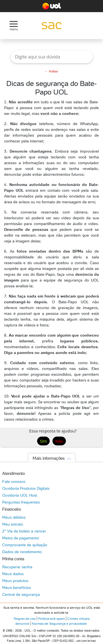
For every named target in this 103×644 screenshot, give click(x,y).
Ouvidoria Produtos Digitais (26, 488)
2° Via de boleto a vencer (24, 531)
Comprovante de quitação (25, 545)
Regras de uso (25, 619)
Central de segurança (21, 594)
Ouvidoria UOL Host (20, 495)
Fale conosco (14, 481)
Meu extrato (13, 524)
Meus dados (13, 574)
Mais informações (49, 458)
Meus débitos (14, 517)
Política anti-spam (51, 619)
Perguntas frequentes (21, 502)
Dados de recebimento (22, 552)
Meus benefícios (16, 588)
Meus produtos (15, 581)
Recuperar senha (17, 567)
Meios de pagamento (21, 538)
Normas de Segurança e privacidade (59, 623)
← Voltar (51, 71)
